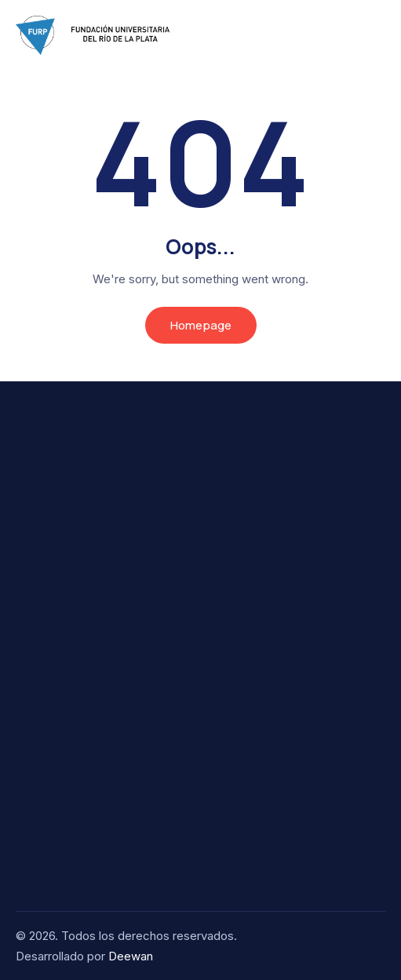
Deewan (131, 956)
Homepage (201, 325)
